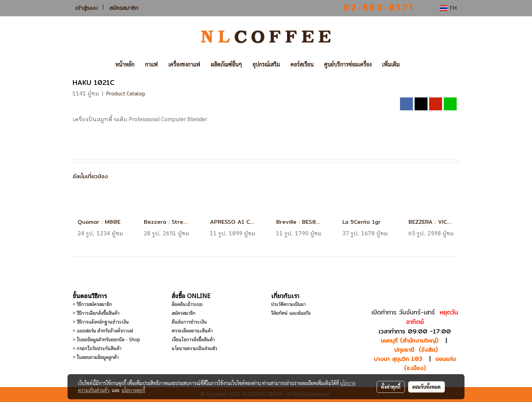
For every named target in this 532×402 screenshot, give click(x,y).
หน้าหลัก (125, 64)
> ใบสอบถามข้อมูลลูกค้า (96, 357)
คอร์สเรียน (302, 64)
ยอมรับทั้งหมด (426, 387)
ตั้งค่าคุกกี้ (391, 387)
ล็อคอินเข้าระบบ (187, 304)
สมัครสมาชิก (124, 8)
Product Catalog (126, 93)
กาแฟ (151, 64)
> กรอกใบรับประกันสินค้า (97, 348)
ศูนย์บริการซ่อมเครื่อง (348, 64)
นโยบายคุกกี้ (133, 390)
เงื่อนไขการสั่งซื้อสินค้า (193, 339)
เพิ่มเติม (391, 64)
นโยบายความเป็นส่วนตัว (194, 348)
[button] (415, 65)
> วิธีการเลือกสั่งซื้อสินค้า (96, 313)
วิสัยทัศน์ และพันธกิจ (291, 313)
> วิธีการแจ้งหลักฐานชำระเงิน (101, 321)
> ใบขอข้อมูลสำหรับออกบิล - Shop (106, 339)
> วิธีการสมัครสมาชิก (92, 304)
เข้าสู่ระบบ (87, 8)
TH (448, 8)
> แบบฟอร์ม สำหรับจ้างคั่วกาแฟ (103, 330)
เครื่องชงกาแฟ (184, 64)
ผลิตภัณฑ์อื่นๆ (226, 64)
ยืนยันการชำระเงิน (189, 321)
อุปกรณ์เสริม (266, 64)
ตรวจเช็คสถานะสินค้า (192, 330)
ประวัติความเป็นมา (288, 304)
